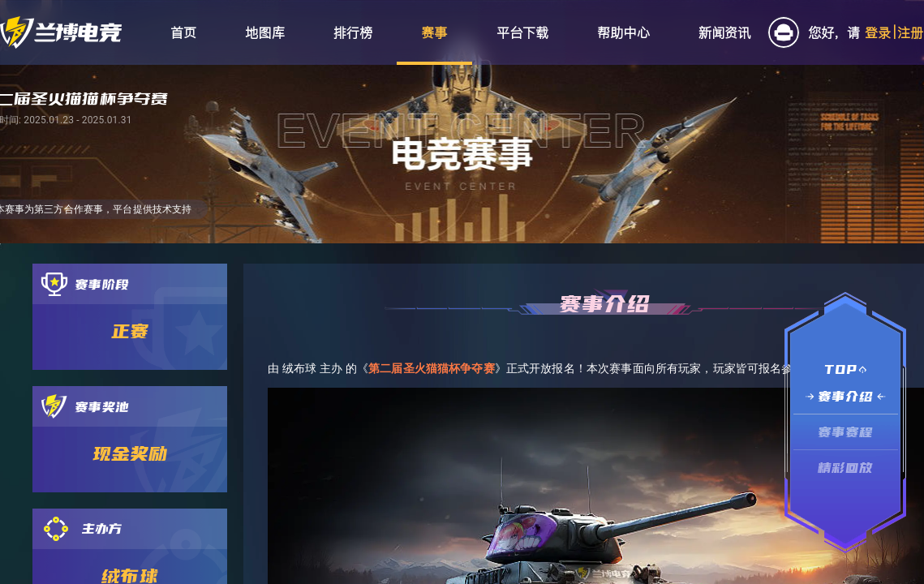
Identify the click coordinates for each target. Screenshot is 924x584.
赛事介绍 (846, 396)
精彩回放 (846, 468)
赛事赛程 (846, 432)
